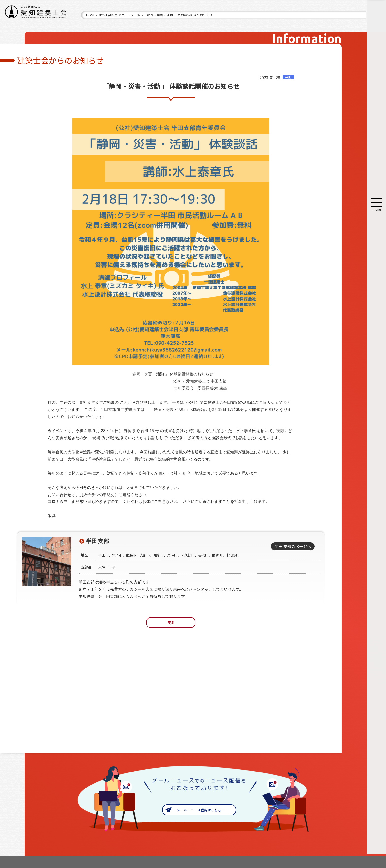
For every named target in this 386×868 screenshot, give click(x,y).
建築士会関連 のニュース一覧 (120, 15)
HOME (91, 15)
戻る (171, 622)
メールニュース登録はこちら (199, 810)
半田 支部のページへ (293, 546)
